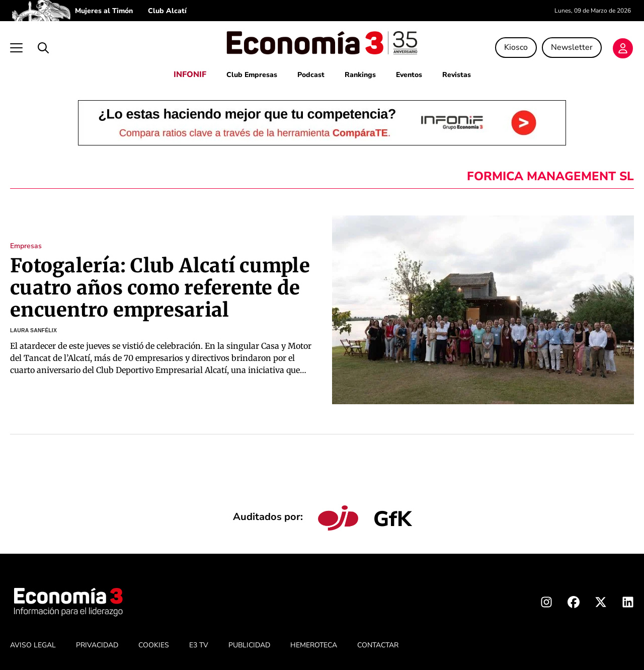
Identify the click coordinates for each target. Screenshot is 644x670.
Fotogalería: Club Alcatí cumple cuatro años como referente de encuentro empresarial (160, 288)
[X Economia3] (601, 604)
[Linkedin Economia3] (628, 604)
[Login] (623, 48)
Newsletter (572, 47)
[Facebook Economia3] (574, 604)
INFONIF (190, 75)
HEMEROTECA (314, 645)
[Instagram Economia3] (546, 604)
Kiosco (516, 47)
